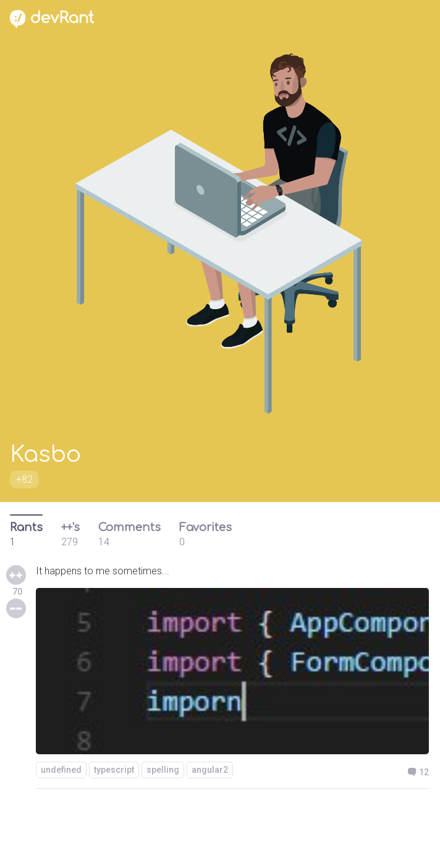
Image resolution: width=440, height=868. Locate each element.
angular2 (210, 770)
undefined (61, 770)
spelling (163, 770)
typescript (114, 770)
